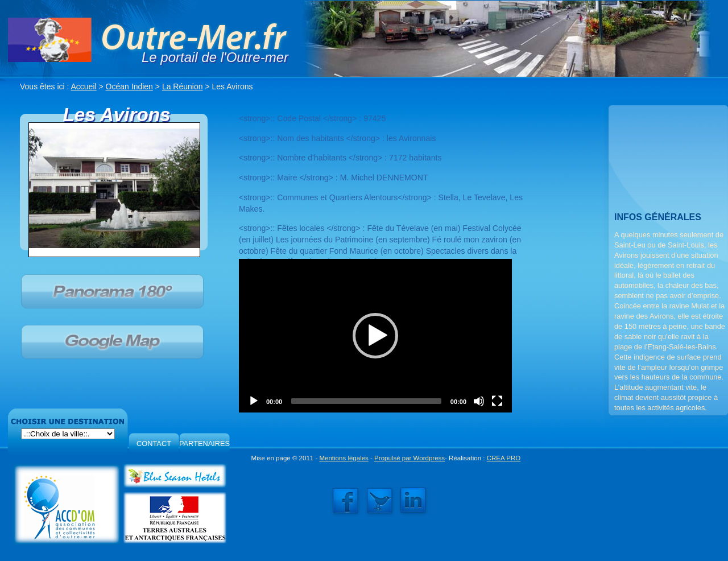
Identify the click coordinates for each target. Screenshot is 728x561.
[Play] (254, 401)
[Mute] (479, 401)
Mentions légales (344, 458)
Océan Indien (129, 86)
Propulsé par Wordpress (409, 458)
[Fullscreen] (497, 401)
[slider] (366, 401)
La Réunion (183, 86)
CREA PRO (504, 458)
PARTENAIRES (204, 444)
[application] (375, 336)
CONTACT (154, 444)
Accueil (84, 86)
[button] (375, 336)
